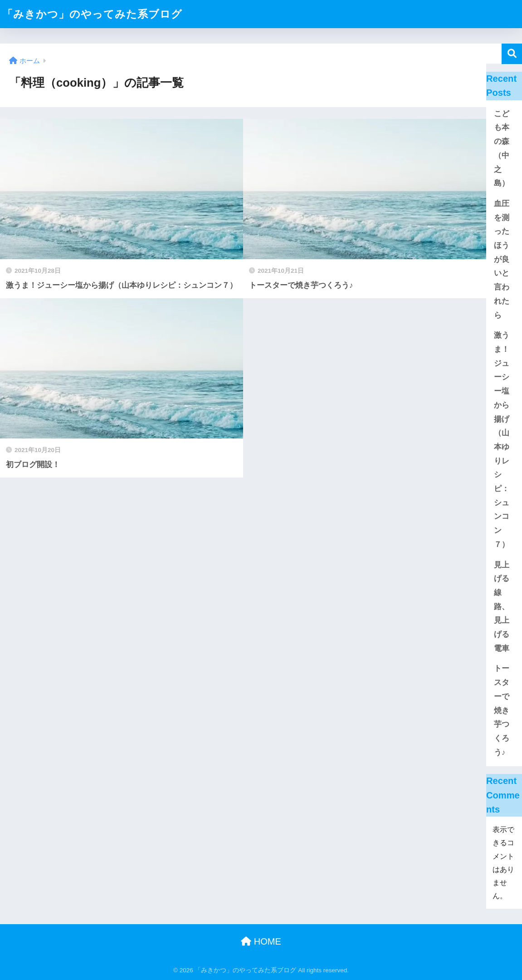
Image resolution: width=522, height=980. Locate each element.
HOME (261, 941)
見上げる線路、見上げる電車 (502, 607)
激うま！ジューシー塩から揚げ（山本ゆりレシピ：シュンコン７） (502, 440)
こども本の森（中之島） (502, 149)
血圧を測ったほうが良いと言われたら (502, 259)
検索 (512, 54)
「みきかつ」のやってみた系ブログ (92, 14)
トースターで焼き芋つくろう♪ (502, 710)
